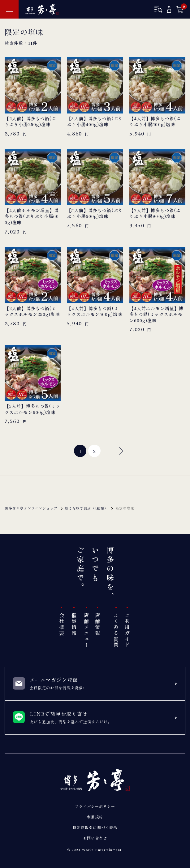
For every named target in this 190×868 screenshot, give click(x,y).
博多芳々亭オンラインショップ (31, 508)
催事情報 (74, 624)
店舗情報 (97, 624)
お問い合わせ (95, 838)
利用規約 (95, 817)
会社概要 (62, 624)
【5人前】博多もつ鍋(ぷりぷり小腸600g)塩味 (95, 214)
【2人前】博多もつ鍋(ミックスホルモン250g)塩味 (32, 312)
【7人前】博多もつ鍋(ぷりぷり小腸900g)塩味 (155, 214)
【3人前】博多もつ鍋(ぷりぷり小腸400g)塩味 (95, 122)
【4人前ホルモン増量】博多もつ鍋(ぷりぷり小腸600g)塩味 (32, 216)
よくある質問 (116, 630)
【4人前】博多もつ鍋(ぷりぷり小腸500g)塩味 (155, 122)
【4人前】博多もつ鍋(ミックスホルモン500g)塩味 (95, 312)
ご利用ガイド (127, 630)
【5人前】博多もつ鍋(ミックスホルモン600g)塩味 (33, 409)
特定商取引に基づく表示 (95, 827)
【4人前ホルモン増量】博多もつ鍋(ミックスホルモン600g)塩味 (156, 314)
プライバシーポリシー (95, 806)
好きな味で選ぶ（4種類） (86, 508)
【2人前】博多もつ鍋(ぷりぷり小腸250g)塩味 (30, 122)
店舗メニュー (86, 630)
